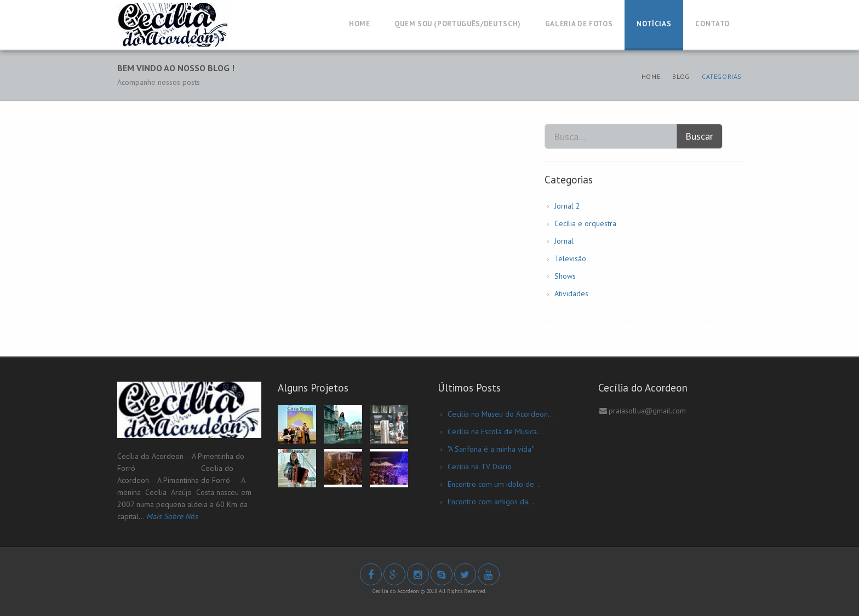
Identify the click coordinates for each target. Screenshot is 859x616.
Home (360, 24)
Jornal (564, 241)
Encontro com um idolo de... (494, 484)
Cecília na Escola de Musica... (495, 431)
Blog (681, 76)
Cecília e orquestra (585, 223)
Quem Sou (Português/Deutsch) (458, 24)
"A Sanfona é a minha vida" (491, 449)
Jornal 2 (567, 206)
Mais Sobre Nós (172, 516)
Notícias (654, 24)
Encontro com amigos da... (491, 502)
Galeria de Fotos (579, 24)
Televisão (570, 258)
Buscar (699, 136)
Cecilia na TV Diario (480, 467)
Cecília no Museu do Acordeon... (501, 414)
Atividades (571, 293)
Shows (565, 276)
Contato (712, 24)
